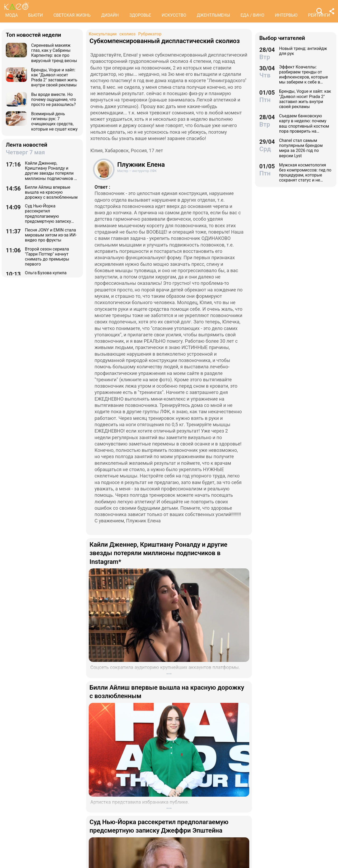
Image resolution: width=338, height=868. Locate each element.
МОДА (11, 15)
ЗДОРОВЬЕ (140, 15)
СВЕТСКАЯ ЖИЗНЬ (72, 15)
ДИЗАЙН (110, 15)
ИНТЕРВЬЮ (286, 15)
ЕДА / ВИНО (252, 15)
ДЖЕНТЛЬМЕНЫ (213, 15)
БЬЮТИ (36, 15)
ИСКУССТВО (174, 15)
